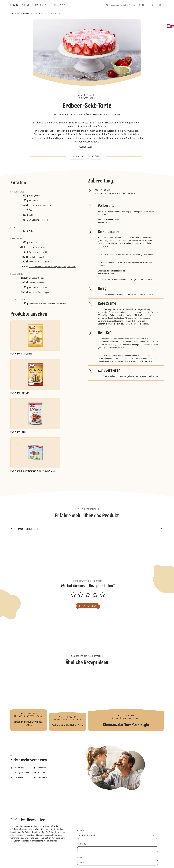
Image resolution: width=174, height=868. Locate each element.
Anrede (81, 831)
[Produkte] (29, 5)
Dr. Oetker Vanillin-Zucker (40, 206)
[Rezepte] (16, 5)
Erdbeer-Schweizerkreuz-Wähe (29, 701)
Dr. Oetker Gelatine (37, 248)
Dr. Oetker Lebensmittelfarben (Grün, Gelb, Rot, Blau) (53, 267)
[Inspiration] (43, 5)
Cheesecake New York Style (126, 701)
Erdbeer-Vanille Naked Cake (68, 701)
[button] (87, 91)
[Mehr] (55, 5)
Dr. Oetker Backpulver (38, 220)
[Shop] (64, 5)
